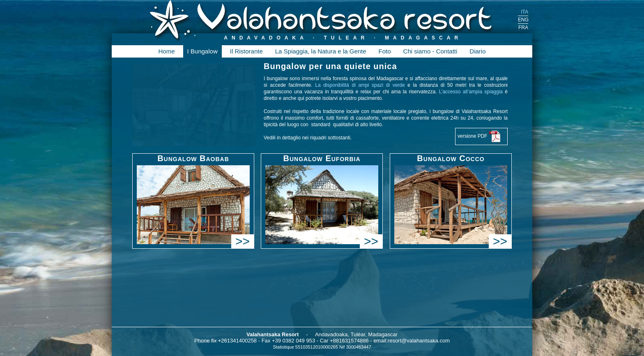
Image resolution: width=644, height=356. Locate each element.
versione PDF (479, 136)
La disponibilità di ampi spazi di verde (361, 85)
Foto (385, 51)
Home (166, 51)
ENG (523, 20)
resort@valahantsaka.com (419, 341)
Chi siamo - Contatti (430, 51)
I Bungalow (202, 51)
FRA (523, 28)
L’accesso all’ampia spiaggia (472, 92)
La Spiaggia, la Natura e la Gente (321, 51)
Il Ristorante (246, 51)
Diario (477, 51)
